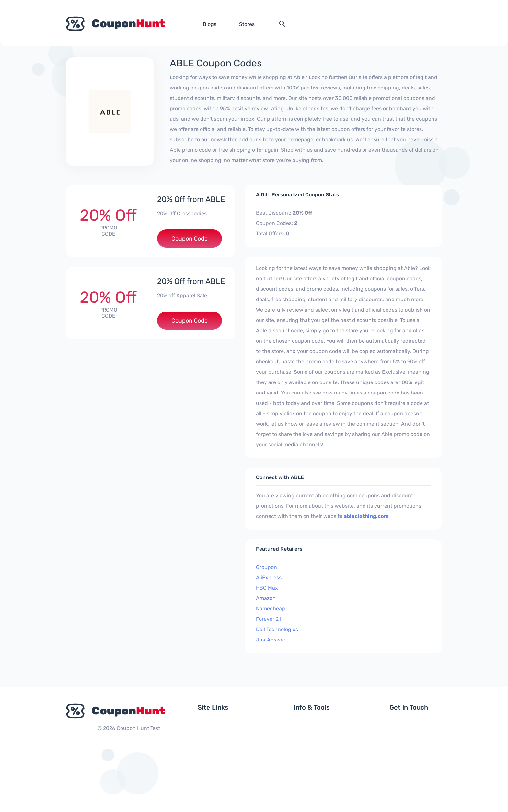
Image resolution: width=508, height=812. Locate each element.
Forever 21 (268, 619)
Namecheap (271, 609)
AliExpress (269, 577)
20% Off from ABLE (191, 199)
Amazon (266, 598)
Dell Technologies (277, 629)
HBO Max (267, 588)
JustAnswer (271, 640)
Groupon (266, 567)
